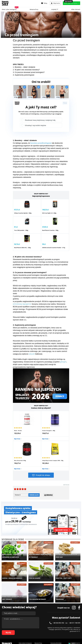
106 (62, 633)
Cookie (47, 622)
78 (71, 630)
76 (67, 630)
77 (69, 630)
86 (20, 633)
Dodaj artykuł (22, 622)
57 (32, 630)
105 (60, 633)
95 (37, 633)
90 (27, 633)
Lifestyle (37, 611)
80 (75, 630)
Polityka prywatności (58, 622)
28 (54, 627)
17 (34, 627)
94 (35, 633)
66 (49, 630)
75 (65, 630)
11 (23, 627)
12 (24, 627)
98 (42, 633)
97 (40, 633)
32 (62, 627)
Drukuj (48, 455)
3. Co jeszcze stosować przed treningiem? (29, 72)
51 (20, 630)
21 (41, 627)
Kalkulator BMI (54, 600)
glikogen (63, 350)
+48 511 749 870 (74, 577)
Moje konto (38, 602)
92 (31, 633)
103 (54, 633)
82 (79, 630)
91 (29, 633)
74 (64, 630)
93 (33, 633)
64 (45, 630)
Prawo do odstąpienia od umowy (32, 637)
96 (39, 633)
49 (17, 630)
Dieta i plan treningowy (10, 9)
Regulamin (32, 622)
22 (43, 627)
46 (11, 630)
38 (73, 627)
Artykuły (55, 9)
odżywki (32, 342)
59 (35, 630)
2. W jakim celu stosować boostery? (26, 70)
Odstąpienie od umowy (53, 637)
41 (79, 627)
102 (52, 633)
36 (69, 627)
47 (13, 630)
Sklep (20, 600)
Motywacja (53, 602)
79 (73, 630)
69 (54, 630)
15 (30, 627)
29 (56, 627)
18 (36, 627)
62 (41, 630)
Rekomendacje (54, 611)
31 (60, 627)
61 (39, 630)
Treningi (21, 602)
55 (28, 630)
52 (22, 630)
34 (66, 627)
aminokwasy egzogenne (22, 292)
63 (43, 630)
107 (65, 633)
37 (71, 627)
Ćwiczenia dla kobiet (56, 597)
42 (4, 630)
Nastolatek (38, 608)
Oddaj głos (34, 454)
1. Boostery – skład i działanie (24, 67)
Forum (52, 614)
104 (57, 633)
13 (26, 627)
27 (53, 627)
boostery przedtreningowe (41, 143)
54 (26, 630)
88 (24, 633)
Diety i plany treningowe (25, 597)
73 (62, 630)
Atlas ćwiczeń (76, 9)
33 (64, 627)
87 (22, 633)
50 (19, 630)
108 (67, 633)
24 (47, 627)
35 (68, 627)
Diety (20, 605)
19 (38, 627)
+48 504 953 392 (58, 577)
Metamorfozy (34, 9)
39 (75, 627)
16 (32, 627)
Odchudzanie (38, 605)
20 (39, 627)
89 (25, 633)
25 (49, 627)
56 (30, 630)
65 (47, 630)
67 (50, 630)
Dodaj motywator (55, 605)
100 (46, 633)
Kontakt (40, 622)
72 (60, 630)
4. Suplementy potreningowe (24, 75)
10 (21, 627)
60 (37, 630)
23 (45, 627)
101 (49, 633)
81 (77, 630)
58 (34, 630)
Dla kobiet (37, 600)
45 (9, 630)
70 (56, 630)
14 (28, 627)
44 (7, 630)
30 (58, 627)
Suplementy (22, 608)
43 (5, 630)
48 (15, 630)
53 (24, 630)
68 (52, 630)
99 (44, 633)
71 (58, 630)
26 (51, 627)
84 (16, 633)
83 (14, 633)
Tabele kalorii (54, 608)
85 (18, 633)
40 (77, 627)
